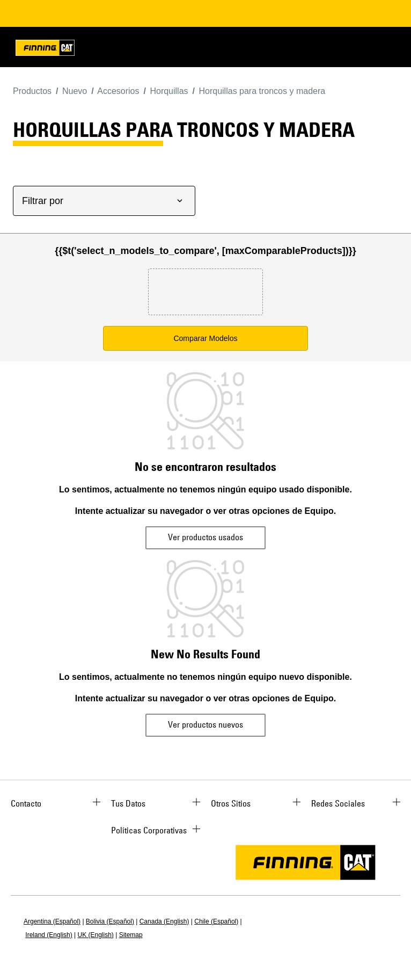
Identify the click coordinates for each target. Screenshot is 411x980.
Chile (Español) (216, 921)
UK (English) (96, 935)
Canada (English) (164, 921)
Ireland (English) (49, 935)
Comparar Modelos (205, 338)
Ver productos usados (205, 537)
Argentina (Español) (52, 921)
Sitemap (131, 935)
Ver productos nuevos (205, 724)
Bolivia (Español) (110, 921)
